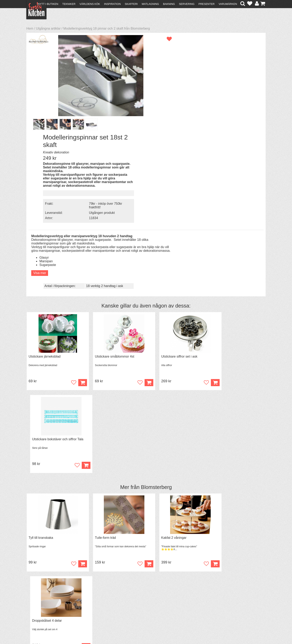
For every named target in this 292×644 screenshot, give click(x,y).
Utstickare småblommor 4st (109, 245)
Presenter (207, 4)
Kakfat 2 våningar (163, 344)
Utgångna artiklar (48, 28)
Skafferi (131, 4)
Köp (259, 370)
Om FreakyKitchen (145, 593)
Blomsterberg (156, 293)
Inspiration (112, 4)
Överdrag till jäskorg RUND (170, 443)
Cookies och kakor (145, 600)
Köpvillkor (35, 596)
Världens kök (90, 4)
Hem (30, 28)
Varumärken (228, 4)
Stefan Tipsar (96, 603)
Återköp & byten (40, 600)
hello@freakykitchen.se (131, 630)
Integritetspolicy (40, 607)
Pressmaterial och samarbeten (153, 597)
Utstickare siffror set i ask (168, 245)
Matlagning (150, 4)
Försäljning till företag (44, 603)
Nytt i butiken (48, 4)
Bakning (169, 4)
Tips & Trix (94, 596)
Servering (187, 4)
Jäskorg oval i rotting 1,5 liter (231, 443)
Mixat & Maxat (96, 600)
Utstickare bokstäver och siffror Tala (236, 245)
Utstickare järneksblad (45, 245)
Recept (91, 592)
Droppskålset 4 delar (226, 344)
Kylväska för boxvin (103, 443)
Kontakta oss (38, 592)
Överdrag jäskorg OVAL (46, 443)
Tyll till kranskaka (41, 344)
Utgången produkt (231, 116)
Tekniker (69, 4)
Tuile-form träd (100, 344)
